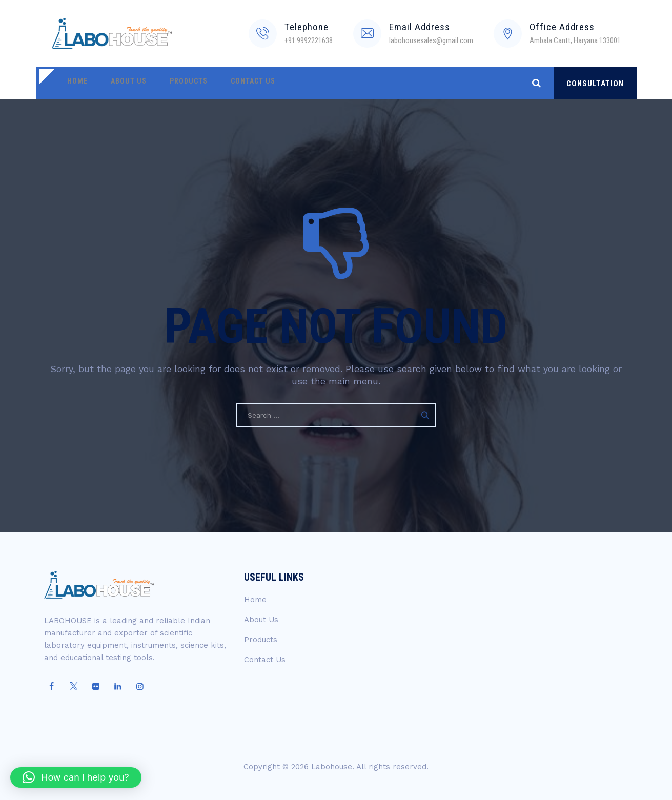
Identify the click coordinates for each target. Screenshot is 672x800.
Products (176, 83)
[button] (76, 777)
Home (75, 83)
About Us (121, 83)
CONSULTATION (595, 84)
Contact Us (235, 83)
